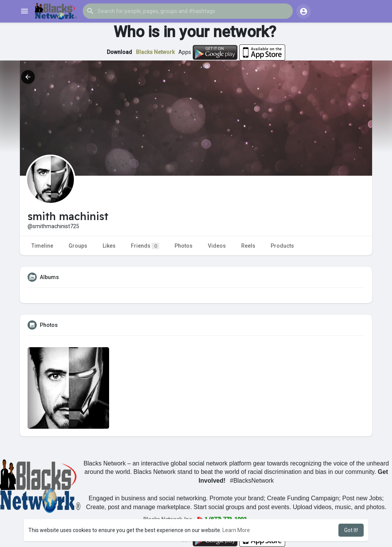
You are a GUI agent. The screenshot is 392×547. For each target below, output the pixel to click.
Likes (109, 246)
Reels (248, 246)
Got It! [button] (351, 530)
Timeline (42, 246)
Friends (145, 246)
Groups (78, 246)
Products (282, 246)
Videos (217, 246)
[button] (188, 11)
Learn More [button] (236, 530)
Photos (184, 246)
